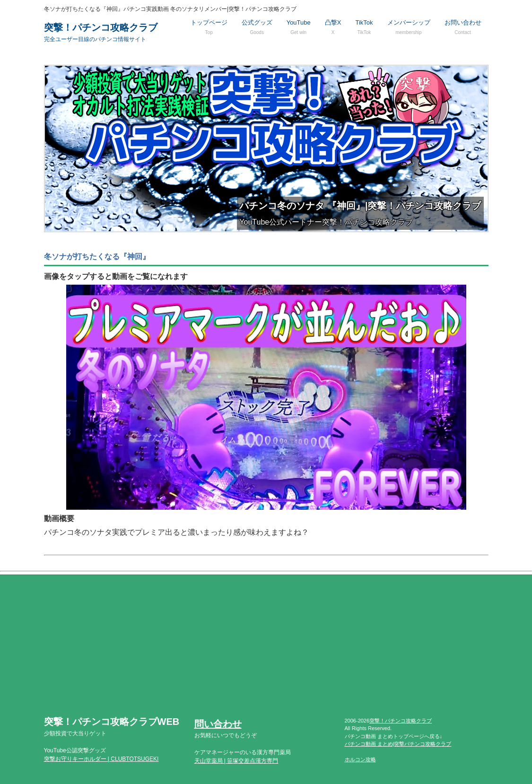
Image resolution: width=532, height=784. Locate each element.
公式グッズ (257, 27)
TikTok (364, 27)
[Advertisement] (266, 651)
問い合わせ (218, 724)
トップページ (209, 27)
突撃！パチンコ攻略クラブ (101, 32)
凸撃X (333, 27)
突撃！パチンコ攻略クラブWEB (112, 727)
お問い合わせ (463, 27)
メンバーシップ (409, 27)
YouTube (299, 27)
